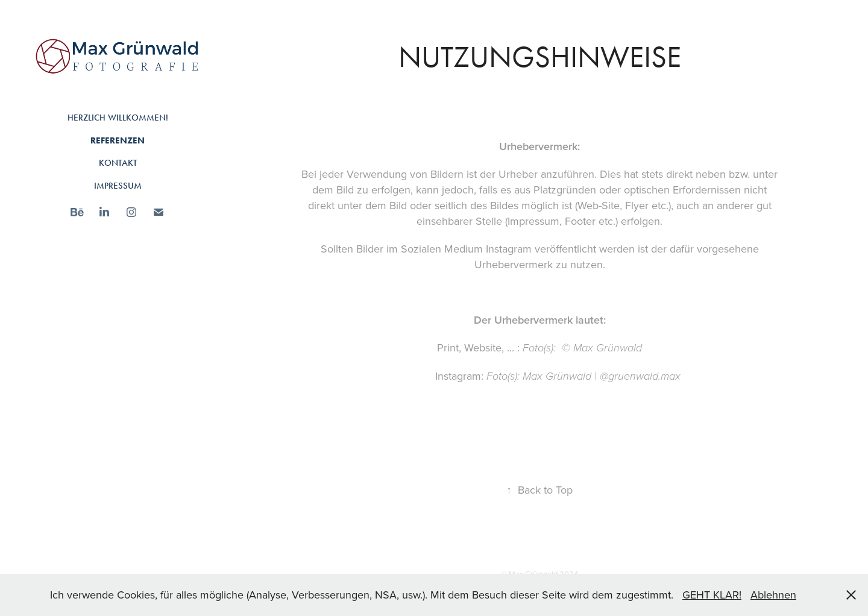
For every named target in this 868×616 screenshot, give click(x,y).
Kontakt (118, 163)
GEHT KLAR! (712, 595)
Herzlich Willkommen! (118, 118)
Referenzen (118, 140)
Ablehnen (773, 595)
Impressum (118, 186)
